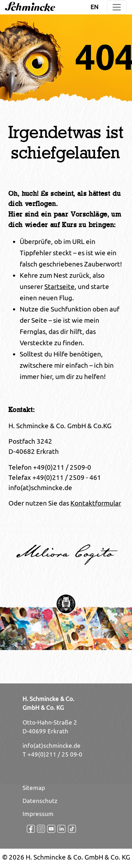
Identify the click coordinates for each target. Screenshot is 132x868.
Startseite (59, 287)
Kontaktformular (96, 503)
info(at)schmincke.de (52, 746)
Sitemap (34, 788)
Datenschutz (40, 801)
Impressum (38, 814)
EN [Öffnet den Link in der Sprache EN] (94, 7)
